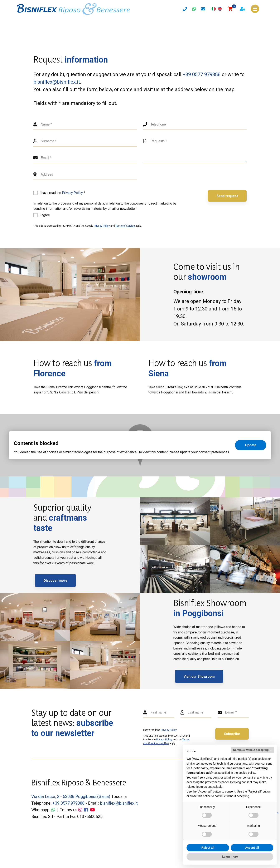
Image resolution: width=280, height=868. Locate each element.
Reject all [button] (208, 848)
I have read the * (62, 193)
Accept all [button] (252, 848)
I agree (45, 215)
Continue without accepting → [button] (253, 750)
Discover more (66, 581)
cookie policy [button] (247, 773)
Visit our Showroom (209, 676)
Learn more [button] (230, 857)
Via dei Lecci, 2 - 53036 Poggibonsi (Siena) (71, 796)
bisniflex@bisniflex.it (57, 82)
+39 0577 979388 (202, 74)
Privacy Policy (72, 193)
